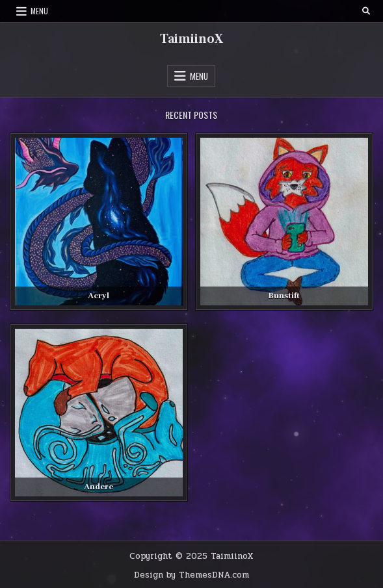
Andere (99, 487)
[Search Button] (366, 11)
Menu (39, 11)
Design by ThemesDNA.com (191, 575)
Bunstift (284, 296)
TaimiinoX (191, 39)
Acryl (99, 296)
